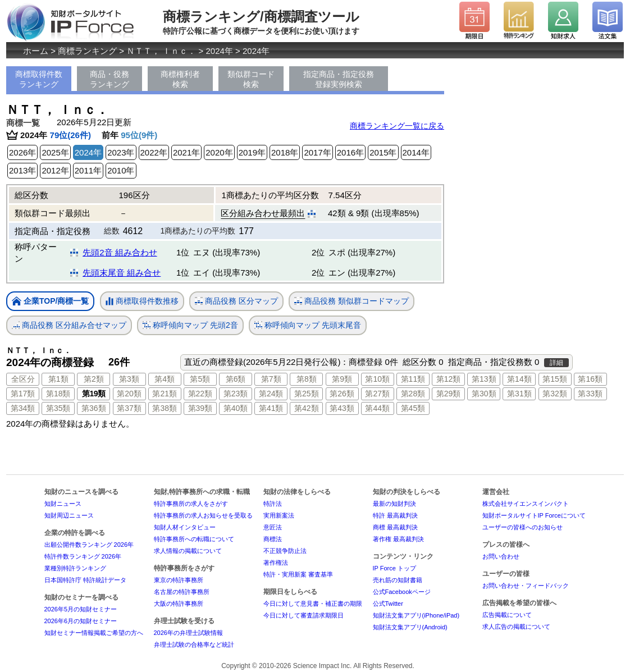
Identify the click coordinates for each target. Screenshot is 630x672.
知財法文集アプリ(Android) (410, 627)
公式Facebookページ (402, 592)
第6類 (236, 379)
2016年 (350, 152)
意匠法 (273, 527)
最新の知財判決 (394, 504)
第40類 (236, 408)
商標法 (273, 539)
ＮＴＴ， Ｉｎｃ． (161, 51)
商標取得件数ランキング (39, 79)
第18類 (58, 394)
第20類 (129, 394)
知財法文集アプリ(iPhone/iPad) (416, 615)
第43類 (342, 408)
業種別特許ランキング (75, 568)
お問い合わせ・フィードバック (526, 586)
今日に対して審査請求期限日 (303, 615)
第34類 (23, 408)
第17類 (23, 394)
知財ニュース (63, 504)
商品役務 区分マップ (236, 301)
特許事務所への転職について (194, 539)
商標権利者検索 (180, 79)
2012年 (55, 170)
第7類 (271, 379)
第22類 (200, 394)
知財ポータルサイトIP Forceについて (534, 515)
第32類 (555, 394)
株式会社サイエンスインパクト (526, 504)
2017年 (317, 152)
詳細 (556, 363)
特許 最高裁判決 (395, 515)
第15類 (555, 379)
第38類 (165, 408)
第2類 (94, 379)
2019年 (252, 152)
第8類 (307, 379)
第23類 (236, 394)
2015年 (383, 152)
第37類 (129, 408)
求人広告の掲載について (516, 627)
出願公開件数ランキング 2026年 (89, 545)
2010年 (121, 170)
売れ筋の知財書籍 (398, 580)
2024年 (220, 51)
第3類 (129, 379)
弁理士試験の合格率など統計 (194, 644)
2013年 (22, 170)
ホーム (36, 51)
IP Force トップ (394, 568)
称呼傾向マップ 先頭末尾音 (308, 325)
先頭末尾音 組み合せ (122, 273)
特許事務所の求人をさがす (191, 504)
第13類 (484, 379)
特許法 (273, 504)
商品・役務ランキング (109, 79)
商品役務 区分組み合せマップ (69, 325)
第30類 (484, 394)
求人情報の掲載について (188, 551)
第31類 (519, 394)
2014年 (416, 152)
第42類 (307, 408)
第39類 (200, 408)
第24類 (271, 394)
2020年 (219, 152)
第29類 (449, 394)
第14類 (519, 379)
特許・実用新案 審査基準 (298, 574)
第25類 (307, 394)
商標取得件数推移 (142, 301)
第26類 (342, 394)
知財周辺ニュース (69, 515)
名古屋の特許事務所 (182, 592)
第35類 (58, 408)
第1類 (58, 379)
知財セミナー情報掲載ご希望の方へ (94, 633)
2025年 (55, 152)
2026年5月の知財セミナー (81, 609)
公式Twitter (388, 604)
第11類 (413, 379)
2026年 (22, 152)
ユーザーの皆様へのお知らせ (522, 527)
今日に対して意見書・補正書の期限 (313, 604)
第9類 (342, 379)
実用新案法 (279, 515)
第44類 (377, 408)
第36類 (94, 408)
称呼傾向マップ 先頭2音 (190, 325)
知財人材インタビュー (185, 527)
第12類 (449, 379)
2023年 (121, 152)
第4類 (165, 379)
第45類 (413, 408)
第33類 (590, 394)
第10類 (377, 379)
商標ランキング (87, 51)
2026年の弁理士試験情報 (188, 633)
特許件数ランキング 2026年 (83, 556)
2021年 (186, 152)
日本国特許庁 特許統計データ (85, 580)
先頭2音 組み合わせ (120, 252)
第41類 (271, 408)
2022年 (154, 152)
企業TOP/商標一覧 (50, 302)
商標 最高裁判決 (395, 527)
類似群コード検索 (251, 79)
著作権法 (276, 563)
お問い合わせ (501, 556)
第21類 (165, 394)
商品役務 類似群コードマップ (351, 301)
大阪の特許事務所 (179, 604)
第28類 (413, 394)
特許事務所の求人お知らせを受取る (203, 515)
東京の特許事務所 (179, 580)
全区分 (23, 379)
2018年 (285, 152)
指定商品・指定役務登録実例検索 (339, 79)
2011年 (88, 170)
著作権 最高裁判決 (398, 539)
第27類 (377, 394)
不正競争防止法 (285, 551)
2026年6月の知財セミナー (81, 621)
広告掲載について (507, 615)
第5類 (200, 379)
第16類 (590, 379)
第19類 (94, 394)
